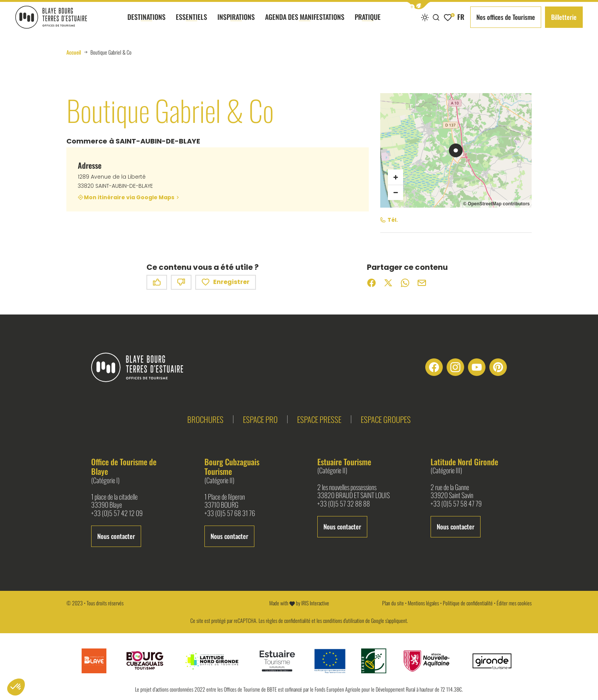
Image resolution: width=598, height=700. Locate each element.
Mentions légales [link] (423, 603)
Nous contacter (116, 536)
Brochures (205, 419)
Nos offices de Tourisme (506, 17)
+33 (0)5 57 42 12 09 (117, 513)
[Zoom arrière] (395, 192)
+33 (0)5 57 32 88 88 (344, 504)
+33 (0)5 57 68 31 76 (230, 513)
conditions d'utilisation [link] (344, 620)
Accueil (74, 52)
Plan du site (393, 603)
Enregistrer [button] (226, 282)
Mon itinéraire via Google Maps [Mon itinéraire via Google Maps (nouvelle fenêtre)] (129, 197)
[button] (419, 6)
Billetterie (564, 17)
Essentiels (191, 23)
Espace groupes (386, 419)
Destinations (146, 23)
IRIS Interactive (315, 603)
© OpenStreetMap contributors (496, 204)
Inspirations (236, 23)
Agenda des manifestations (305, 23)
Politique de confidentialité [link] (468, 603)
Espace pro (260, 419)
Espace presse (319, 419)
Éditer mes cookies (514, 603)
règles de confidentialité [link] (288, 620)
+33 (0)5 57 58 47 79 (456, 504)
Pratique (368, 23)
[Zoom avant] (395, 177)
